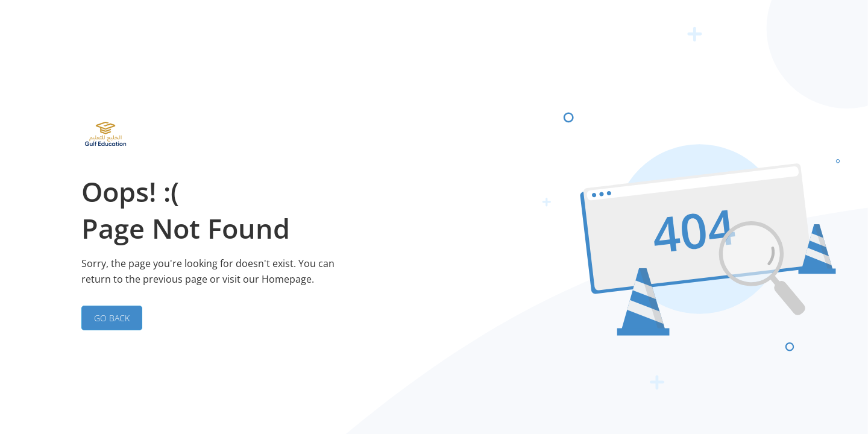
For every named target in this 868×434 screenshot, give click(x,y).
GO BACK (112, 318)
